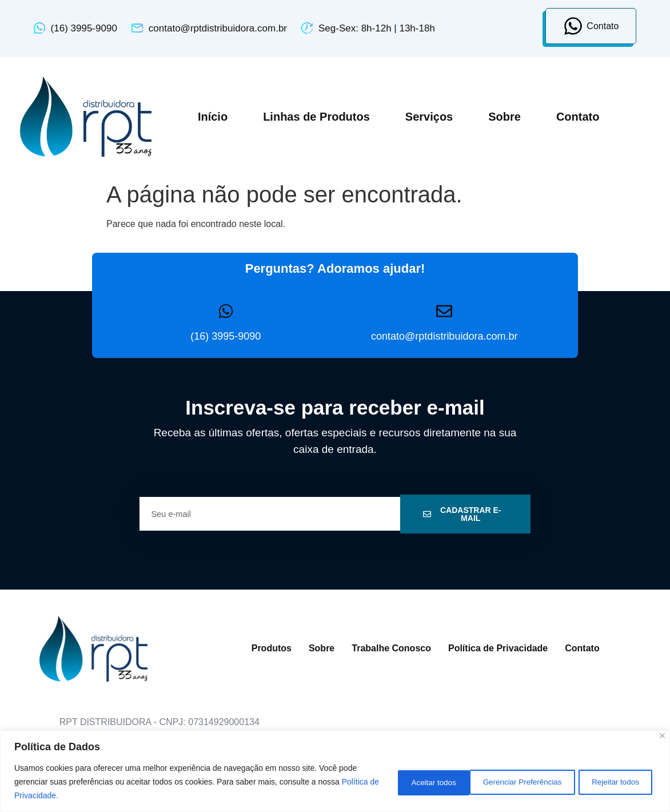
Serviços (429, 117)
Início (213, 117)
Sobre (505, 117)
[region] (335, 771)
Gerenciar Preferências (426, 782)
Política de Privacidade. (56, 795)
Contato (578, 117)
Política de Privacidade (498, 648)
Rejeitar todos (530, 782)
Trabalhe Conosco (391, 648)
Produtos (272, 648)
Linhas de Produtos (316, 117)
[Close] (662, 736)
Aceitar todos (616, 782)
